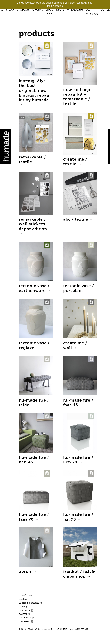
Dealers (23, 599)
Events (38, 10)
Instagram (25, 618)
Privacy (23, 606)
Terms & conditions (31, 603)
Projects (23, 10)
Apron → (28, 572)
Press (60, 10)
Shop (10, 10)
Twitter (23, 614)
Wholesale (75, 10)
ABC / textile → (78, 220)
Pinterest (24, 621)
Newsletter (25, 596)
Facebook (24, 610)
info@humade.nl (55, 6)
